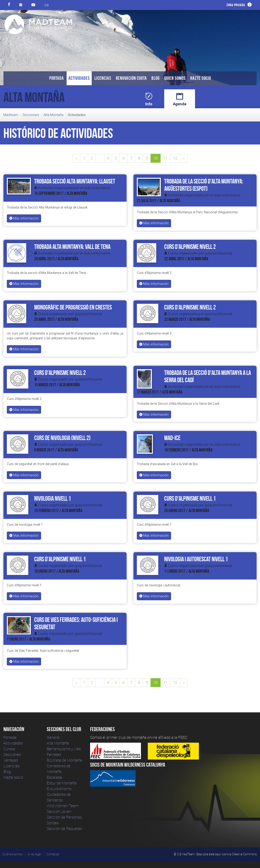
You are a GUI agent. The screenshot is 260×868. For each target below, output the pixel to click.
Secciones (31, 115)
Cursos (9, 749)
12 (175, 158)
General (53, 737)
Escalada (54, 777)
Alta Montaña (53, 115)
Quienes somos (12, 854)
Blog (156, 78)
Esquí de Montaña (62, 783)
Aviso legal (34, 854)
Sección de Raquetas (64, 828)
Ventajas (11, 760)
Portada (57, 78)
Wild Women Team (63, 806)
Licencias (103, 78)
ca (47, 5)
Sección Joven (59, 811)
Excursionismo (59, 789)
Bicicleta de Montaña (64, 760)
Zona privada (236, 5)
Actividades (79, 78)
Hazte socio (201, 78)
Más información (24, 218)
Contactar (53, 854)
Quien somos (175, 78)
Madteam (11, 115)
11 (165, 158)
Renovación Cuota (131, 78)
